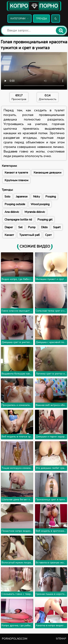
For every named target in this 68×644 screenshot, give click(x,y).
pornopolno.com (15, 639)
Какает (9, 235)
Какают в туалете (16, 173)
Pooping (51, 197)
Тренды (41, 19)
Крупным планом (16, 180)
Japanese (22, 197)
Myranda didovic (35, 212)
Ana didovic (12, 212)
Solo (7, 197)
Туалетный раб (30, 235)
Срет (48, 235)
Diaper (9, 227)
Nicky (36, 197)
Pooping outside (15, 204)
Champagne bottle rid (18, 220)
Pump (32, 227)
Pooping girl (45, 220)
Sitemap (61, 639)
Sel (20, 227)
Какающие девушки (47, 173)
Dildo (44, 227)
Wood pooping (40, 204)
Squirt (57, 227)
